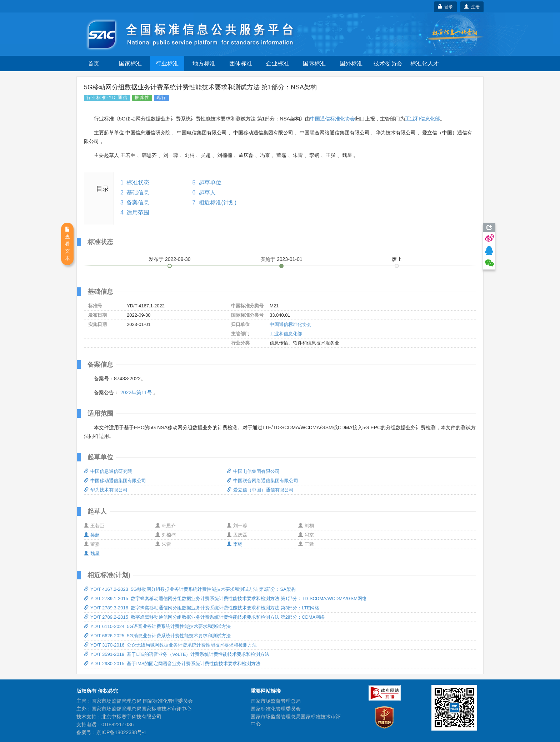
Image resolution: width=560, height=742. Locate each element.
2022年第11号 (136, 392)
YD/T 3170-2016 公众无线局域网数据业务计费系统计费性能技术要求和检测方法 (170, 645)
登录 (446, 7)
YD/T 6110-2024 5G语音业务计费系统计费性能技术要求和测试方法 (157, 626)
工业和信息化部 (422, 119)
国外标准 (351, 63)
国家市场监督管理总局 (276, 701)
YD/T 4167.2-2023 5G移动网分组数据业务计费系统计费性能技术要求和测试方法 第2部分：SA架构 (190, 589)
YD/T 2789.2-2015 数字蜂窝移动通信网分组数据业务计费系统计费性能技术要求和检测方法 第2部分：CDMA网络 (204, 617)
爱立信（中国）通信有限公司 (260, 490)
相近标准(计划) (218, 202)
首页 (94, 63)
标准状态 (138, 182)
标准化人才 (425, 63)
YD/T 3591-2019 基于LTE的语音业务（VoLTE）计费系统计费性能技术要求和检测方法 (177, 654)
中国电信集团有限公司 (253, 471)
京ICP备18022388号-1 (121, 732)
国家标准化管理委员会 (276, 709)
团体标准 (241, 63)
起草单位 (210, 182)
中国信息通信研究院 (108, 471)
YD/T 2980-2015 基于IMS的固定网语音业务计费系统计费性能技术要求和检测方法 (172, 664)
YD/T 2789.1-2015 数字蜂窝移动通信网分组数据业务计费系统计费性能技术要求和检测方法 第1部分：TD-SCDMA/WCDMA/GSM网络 (225, 598)
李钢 (235, 544)
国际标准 (314, 63)
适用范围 (138, 212)
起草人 (207, 192)
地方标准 (204, 63)
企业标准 (277, 63)
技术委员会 (388, 63)
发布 (170, 259)
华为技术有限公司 (106, 490)
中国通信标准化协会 (332, 119)
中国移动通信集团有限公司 (115, 481)
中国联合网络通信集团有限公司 (262, 481)
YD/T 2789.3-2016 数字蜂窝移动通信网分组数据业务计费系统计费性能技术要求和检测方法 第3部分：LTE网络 (202, 608)
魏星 (92, 553)
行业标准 (167, 63)
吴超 (92, 535)
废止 (397, 259)
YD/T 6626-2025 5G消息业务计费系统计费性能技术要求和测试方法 (157, 636)
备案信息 (138, 202)
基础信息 (138, 192)
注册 (472, 7)
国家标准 (130, 63)
